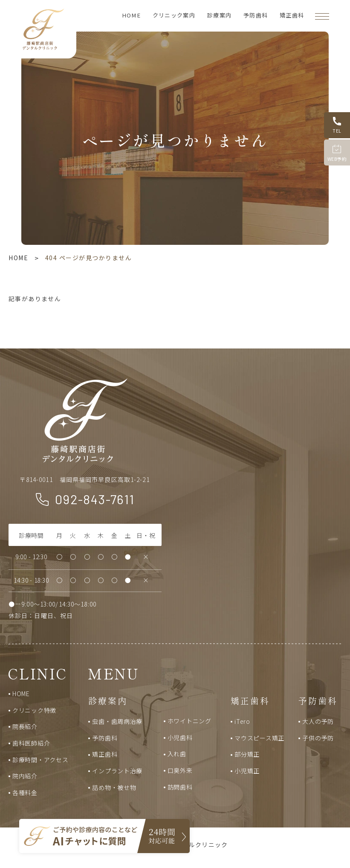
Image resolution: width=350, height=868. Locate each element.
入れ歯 (177, 754)
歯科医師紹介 (31, 743)
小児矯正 (247, 771)
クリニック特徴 (34, 710)
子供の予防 (318, 738)
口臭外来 (180, 770)
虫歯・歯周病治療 (117, 721)
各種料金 (25, 793)
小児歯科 (180, 737)
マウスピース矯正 (259, 738)
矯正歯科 (292, 15)
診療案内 (219, 15)
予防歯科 (256, 15)
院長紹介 (25, 726)
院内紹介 (25, 776)
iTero (242, 721)
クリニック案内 (174, 15)
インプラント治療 (117, 771)
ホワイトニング (189, 721)
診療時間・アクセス (40, 760)
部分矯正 (247, 754)
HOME (131, 15)
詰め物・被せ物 (114, 787)
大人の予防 (318, 721)
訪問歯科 (180, 787)
